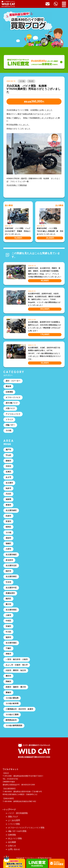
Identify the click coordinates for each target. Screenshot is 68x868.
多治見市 (9, 560)
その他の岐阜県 (12, 703)
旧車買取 (9, 392)
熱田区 (8, 599)
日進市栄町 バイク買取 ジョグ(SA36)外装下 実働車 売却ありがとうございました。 (18, 231)
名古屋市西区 (11, 610)
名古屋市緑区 (11, 510)
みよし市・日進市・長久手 (17, 665)
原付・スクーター (13, 381)
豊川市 (8, 604)
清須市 (8, 538)
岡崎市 (8, 681)
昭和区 (8, 527)
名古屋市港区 (11, 643)
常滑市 (8, 521)
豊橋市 (8, 692)
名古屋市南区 (11, 555)
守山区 (8, 455)
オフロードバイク (13, 397)
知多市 (8, 488)
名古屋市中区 (11, 588)
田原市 (8, 516)
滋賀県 (8, 499)
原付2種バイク (12, 403)
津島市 (8, 654)
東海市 (8, 505)
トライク (9, 420)
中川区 (8, 632)
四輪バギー (10, 425)
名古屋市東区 (11, 577)
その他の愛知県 (12, 698)
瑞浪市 (8, 637)
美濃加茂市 (10, 593)
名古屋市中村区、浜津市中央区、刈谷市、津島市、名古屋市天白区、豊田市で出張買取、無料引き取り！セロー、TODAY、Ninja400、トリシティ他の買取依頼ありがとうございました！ (44, 299)
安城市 (8, 626)
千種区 (8, 648)
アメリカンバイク (13, 414)
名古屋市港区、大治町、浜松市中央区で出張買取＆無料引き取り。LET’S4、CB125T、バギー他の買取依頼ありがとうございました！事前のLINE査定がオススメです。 (44, 353)
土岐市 (8, 615)
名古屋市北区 (11, 566)
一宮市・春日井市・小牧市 (17, 659)
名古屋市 (9, 483)
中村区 (8, 621)
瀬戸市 (8, 450)
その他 (22, 81)
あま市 (8, 477)
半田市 (8, 466)
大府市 (8, 549)
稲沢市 (8, 571)
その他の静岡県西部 (14, 726)
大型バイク (10, 408)
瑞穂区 (8, 543)
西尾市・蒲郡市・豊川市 (16, 687)
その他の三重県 (12, 715)
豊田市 (8, 676)
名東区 (8, 472)
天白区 (31, 81)
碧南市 (8, 461)
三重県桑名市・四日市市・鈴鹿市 (19, 709)
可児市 (8, 582)
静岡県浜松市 (11, 720)
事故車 (8, 386)
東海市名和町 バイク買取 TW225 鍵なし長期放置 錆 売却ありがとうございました (50, 231)
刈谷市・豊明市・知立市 (16, 670)
